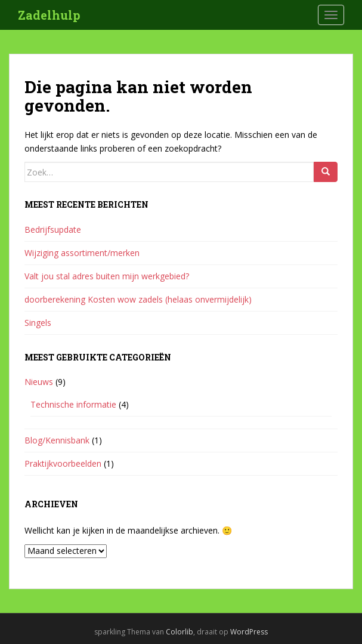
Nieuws (39, 382)
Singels (38, 323)
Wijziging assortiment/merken (82, 253)
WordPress (249, 632)
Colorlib (180, 632)
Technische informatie (73, 404)
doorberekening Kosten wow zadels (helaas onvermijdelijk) (138, 299)
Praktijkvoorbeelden (63, 463)
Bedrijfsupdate (53, 229)
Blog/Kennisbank (57, 440)
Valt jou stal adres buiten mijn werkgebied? (107, 276)
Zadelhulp (49, 15)
